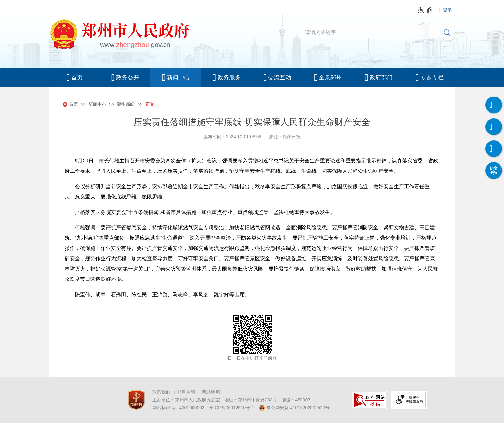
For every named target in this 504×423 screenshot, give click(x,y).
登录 (447, 10)
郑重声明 (186, 392)
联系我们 (161, 392)
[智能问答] (494, 149)
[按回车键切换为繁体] (494, 170)
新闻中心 (97, 104)
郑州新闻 (126, 104)
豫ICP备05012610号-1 (231, 408)
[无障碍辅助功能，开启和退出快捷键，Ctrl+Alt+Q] (425, 10)
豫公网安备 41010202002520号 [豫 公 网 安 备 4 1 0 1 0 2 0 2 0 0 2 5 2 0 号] (294, 408)
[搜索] (447, 32)
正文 (150, 104)
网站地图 (211, 392)
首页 (74, 104)
